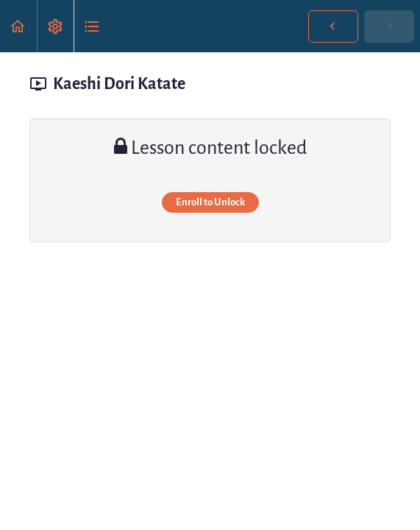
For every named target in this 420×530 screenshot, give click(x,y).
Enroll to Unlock (210, 202)
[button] (18, 26)
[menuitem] (55, 26)
